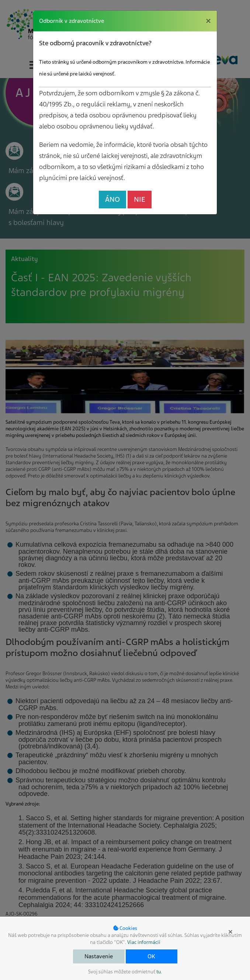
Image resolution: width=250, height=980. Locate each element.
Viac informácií (144, 942)
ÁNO (112, 199)
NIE (140, 199)
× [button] (230, 932)
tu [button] (159, 972)
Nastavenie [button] (99, 956)
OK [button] (151, 956)
